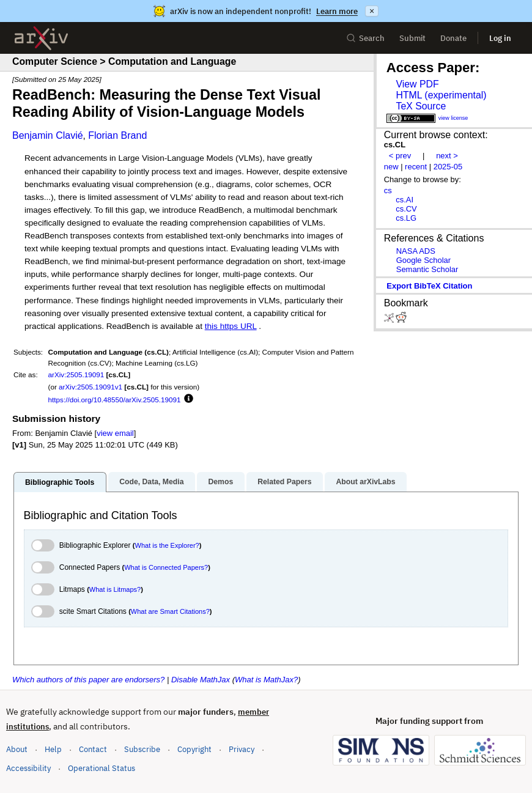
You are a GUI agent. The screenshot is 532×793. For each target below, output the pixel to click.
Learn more (337, 11)
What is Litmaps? (115, 589)
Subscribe (142, 749)
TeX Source (421, 106)
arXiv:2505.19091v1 (91, 387)
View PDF (417, 84)
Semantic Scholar (427, 269)
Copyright (194, 749)
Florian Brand (117, 135)
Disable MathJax (201, 680)
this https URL (231, 326)
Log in (500, 38)
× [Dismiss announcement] (372, 11)
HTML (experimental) (441, 95)
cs (388, 190)
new (391, 167)
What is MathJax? (266, 680)
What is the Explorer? (167, 545)
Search (365, 38)
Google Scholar (423, 260)
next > (447, 156)
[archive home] (41, 38)
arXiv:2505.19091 (76, 374)
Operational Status (102, 768)
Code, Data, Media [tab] (151, 482)
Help (53, 749)
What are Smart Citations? (170, 611)
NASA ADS (416, 251)
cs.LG (406, 218)
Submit (412, 38)
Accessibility (28, 768)
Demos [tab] (220, 482)
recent (416, 167)
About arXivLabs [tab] (365, 482)
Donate (453, 38)
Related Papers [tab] (284, 482)
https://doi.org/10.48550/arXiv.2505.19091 (115, 400)
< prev (400, 156)
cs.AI (405, 200)
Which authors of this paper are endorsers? (88, 680)
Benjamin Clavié (48, 135)
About (17, 749)
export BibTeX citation (429, 286)
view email (115, 433)
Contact (93, 749)
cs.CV (406, 209)
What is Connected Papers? (166, 567)
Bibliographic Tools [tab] (60, 482)
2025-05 (448, 167)
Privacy (242, 749)
